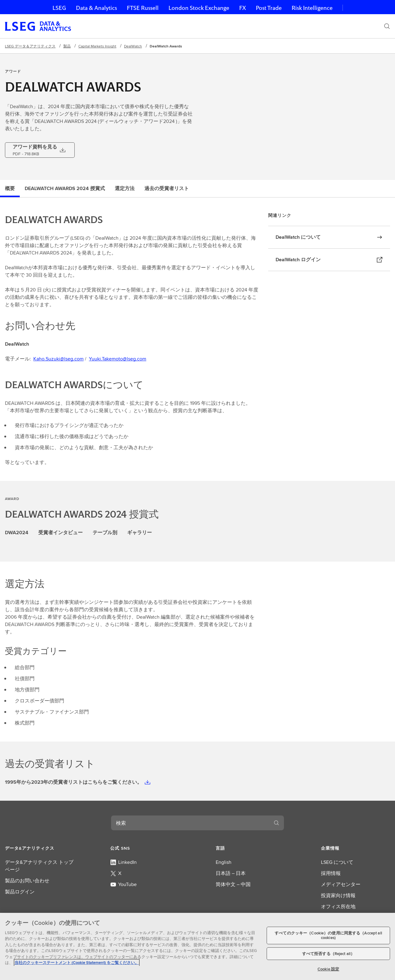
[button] (39, 848)
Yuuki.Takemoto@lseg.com (118, 359)
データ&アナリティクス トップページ (39, 866)
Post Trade (269, 8)
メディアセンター (341, 884)
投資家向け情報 (338, 895)
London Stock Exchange (199, 8)
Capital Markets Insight (97, 46)
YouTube (123, 884)
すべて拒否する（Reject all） (328, 954)
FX (243, 8)
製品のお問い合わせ (27, 881)
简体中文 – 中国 (233, 884)
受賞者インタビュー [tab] (60, 533)
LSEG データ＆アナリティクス (30, 46)
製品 (67, 46)
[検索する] (276, 823)
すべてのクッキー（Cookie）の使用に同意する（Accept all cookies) (328, 935)
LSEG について (337, 862)
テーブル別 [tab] (105, 533)
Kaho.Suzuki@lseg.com (58, 359)
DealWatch (133, 46)
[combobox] (190, 823)
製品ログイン (20, 892)
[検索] (387, 26)
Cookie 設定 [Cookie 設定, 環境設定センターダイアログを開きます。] (328, 969)
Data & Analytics (96, 8)
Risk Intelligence (312, 8)
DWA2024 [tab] (17, 533)
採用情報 (331, 873)
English (224, 862)
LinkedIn (123, 862)
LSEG (59, 8)
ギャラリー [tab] (139, 533)
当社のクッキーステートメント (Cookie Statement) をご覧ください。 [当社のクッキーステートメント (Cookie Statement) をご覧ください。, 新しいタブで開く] (77, 963)
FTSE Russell (143, 8)
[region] (197, 946)
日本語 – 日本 (231, 873)
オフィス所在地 (338, 907)
